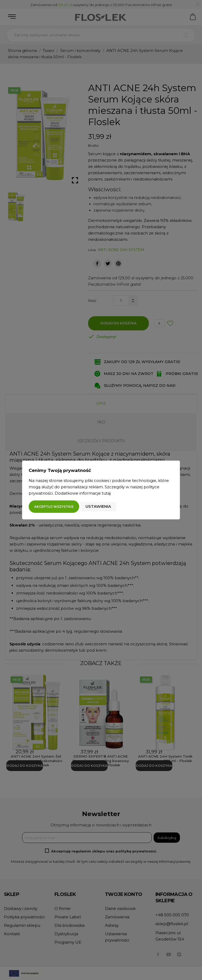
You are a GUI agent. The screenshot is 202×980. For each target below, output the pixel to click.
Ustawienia (98, 506)
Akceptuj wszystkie (54, 507)
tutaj (106, 493)
